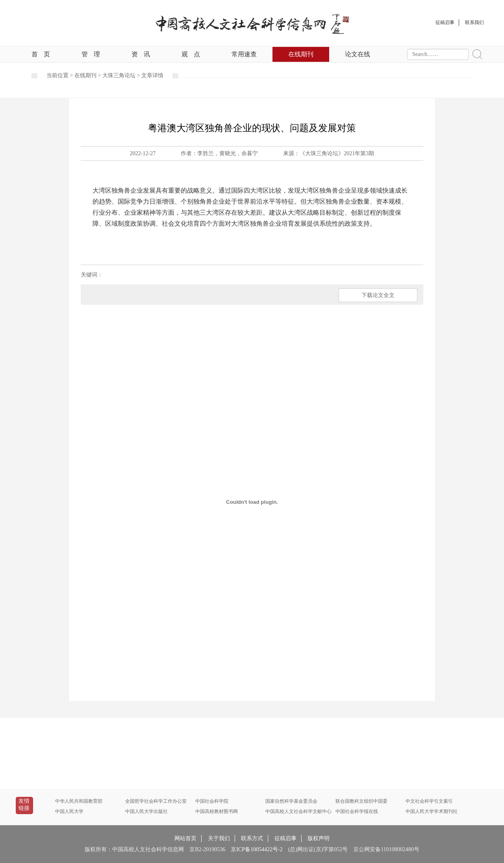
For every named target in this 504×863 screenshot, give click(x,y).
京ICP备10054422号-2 (257, 849)
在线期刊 (301, 54)
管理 (91, 54)
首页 (41, 54)
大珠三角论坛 (119, 75)
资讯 (141, 54)
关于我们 (219, 838)
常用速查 (244, 54)
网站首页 (185, 838)
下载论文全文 (378, 295)
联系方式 (252, 838)
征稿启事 (285, 838)
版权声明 (319, 838)
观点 (191, 54)
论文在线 (358, 54)
